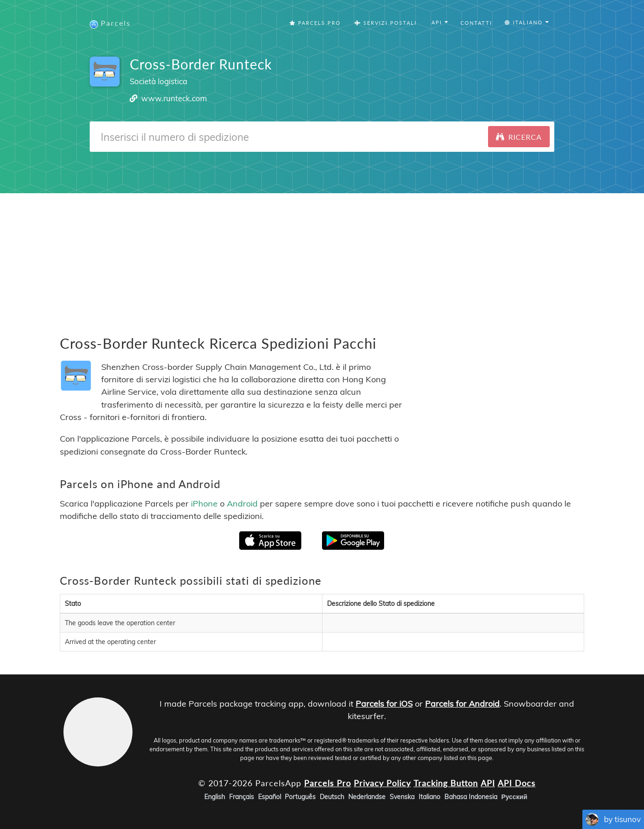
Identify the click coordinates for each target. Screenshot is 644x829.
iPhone (204, 503)
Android (242, 503)
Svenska (402, 797)
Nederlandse (367, 797)
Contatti (476, 23)
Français (241, 797)
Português (300, 797)
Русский (515, 797)
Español (270, 797)
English (215, 797)
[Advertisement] (322, 258)
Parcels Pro (315, 23)
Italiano (429, 797)
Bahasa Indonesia (471, 797)
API (488, 783)
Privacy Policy (382, 783)
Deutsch (332, 797)
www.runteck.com (174, 98)
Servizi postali (386, 23)
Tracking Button (446, 783)
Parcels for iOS (384, 704)
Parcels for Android (462, 704)
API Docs (517, 783)
